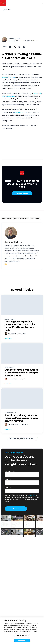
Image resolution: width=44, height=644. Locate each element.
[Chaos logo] (3, 3)
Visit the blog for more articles (21, 438)
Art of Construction (20, 112)
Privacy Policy (31, 495)
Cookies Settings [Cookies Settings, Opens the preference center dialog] (22, 635)
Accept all (22, 641)
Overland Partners (8, 77)
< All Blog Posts (6, 9)
